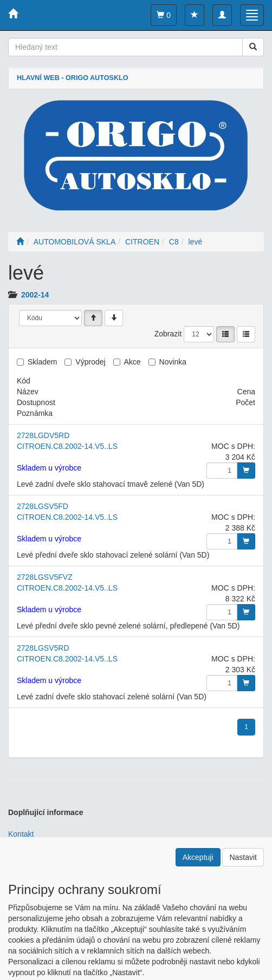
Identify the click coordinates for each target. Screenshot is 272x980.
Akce (132, 362)
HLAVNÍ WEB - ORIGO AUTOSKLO (72, 78)
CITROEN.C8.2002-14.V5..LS (67, 446)
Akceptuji (198, 857)
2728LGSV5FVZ (45, 577)
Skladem (42, 362)
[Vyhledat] (253, 47)
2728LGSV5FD (43, 506)
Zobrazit (168, 334)
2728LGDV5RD (43, 435)
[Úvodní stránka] (20, 242)
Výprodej (90, 362)
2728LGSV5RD (43, 648)
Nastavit (243, 857)
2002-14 (35, 295)
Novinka (173, 362)
